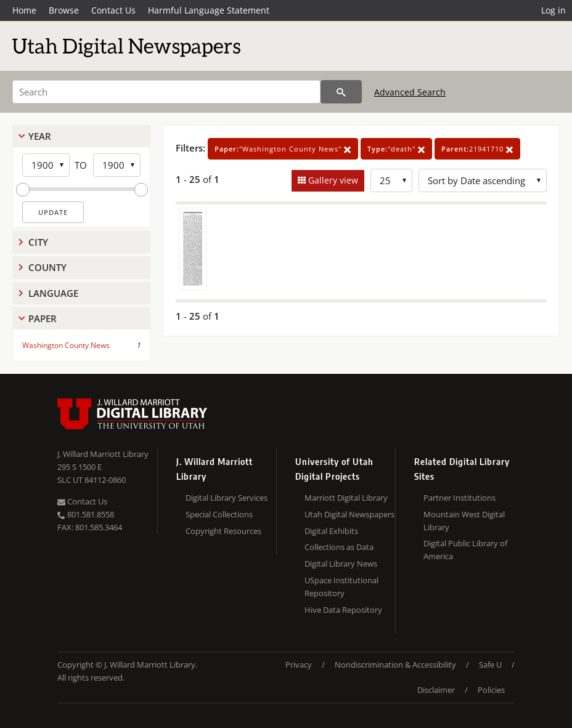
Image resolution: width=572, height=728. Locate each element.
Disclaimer (436, 690)
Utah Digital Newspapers (349, 514)
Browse (64, 10)
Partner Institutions (460, 498)
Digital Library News (341, 564)
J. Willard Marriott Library (103, 454)
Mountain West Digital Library (464, 521)
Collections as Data (339, 547)
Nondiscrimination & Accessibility (395, 665)
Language (53, 293)
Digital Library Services (227, 498)
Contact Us (113, 10)
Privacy (299, 665)
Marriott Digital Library (346, 498)
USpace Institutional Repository (341, 587)
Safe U (490, 665)
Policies (491, 690)
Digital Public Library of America (465, 550)
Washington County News (66, 345)
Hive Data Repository (343, 610)
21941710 (477, 149)
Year (40, 136)
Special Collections (219, 514)
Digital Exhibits (331, 531)
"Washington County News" (283, 149)
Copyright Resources (223, 531)
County (47, 267)
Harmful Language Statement (209, 10)
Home (24, 10)
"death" (396, 149)
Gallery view (332, 180)
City (38, 242)
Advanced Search (410, 92)
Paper (43, 318)
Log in (554, 10)
